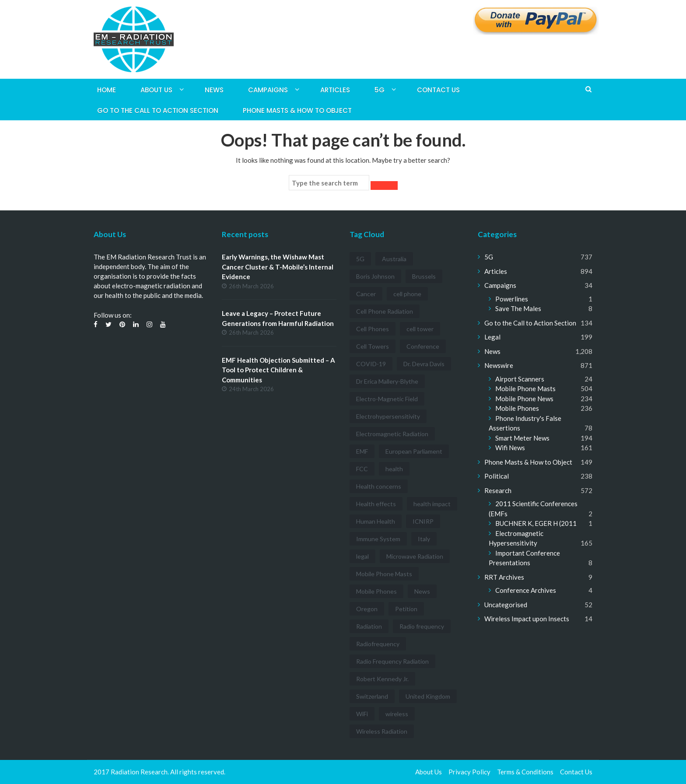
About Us (156, 90)
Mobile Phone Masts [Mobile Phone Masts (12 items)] (384, 574)
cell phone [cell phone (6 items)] (407, 294)
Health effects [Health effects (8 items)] (376, 504)
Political (497, 476)
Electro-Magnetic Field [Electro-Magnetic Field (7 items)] (387, 399)
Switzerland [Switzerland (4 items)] (372, 696)
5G (380, 90)
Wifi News (510, 448)
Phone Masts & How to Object (297, 110)
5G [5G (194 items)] (360, 259)
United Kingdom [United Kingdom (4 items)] (428, 696)
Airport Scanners (520, 379)
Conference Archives (526, 590)
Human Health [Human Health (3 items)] (376, 521)
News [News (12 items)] (422, 591)
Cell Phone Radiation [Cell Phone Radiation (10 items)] (385, 311)
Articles (335, 90)
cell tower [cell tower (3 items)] (420, 329)
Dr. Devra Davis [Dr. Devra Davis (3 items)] (424, 364)
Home (107, 90)
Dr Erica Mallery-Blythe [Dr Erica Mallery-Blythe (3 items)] (387, 381)
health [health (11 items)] (394, 469)
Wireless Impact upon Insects (527, 619)
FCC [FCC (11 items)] (362, 469)
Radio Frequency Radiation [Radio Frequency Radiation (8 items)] (392, 661)
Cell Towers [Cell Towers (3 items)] (373, 346)
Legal (492, 337)
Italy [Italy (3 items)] (424, 539)
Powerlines (512, 299)
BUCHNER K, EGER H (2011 (536, 523)
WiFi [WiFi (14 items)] (362, 714)
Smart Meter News (522, 438)
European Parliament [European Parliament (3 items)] (414, 451)
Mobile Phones (517, 408)
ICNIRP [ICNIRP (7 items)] (423, 521)
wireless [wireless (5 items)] (397, 714)
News (214, 90)
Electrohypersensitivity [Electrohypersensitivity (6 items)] (388, 416)
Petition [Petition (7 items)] (406, 609)
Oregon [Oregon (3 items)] (367, 609)
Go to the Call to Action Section (158, 110)
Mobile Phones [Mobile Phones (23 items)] (376, 591)
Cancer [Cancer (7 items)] (366, 294)
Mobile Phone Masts (525, 388)
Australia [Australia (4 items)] (394, 259)
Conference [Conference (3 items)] (423, 346)
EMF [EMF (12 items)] (362, 451)
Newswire (499, 365)
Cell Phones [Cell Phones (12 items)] (373, 329)
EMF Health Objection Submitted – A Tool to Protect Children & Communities (278, 370)
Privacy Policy (469, 772)
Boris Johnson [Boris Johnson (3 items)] (375, 276)
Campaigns (268, 90)
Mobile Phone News (524, 399)
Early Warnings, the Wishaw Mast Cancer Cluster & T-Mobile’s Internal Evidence (278, 267)
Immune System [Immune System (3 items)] (378, 539)
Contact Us (438, 90)
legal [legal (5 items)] (362, 556)
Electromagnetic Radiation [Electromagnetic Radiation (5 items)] (392, 434)
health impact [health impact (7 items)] (432, 504)
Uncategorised (506, 605)
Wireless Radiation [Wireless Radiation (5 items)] (382, 731)
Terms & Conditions (525, 772)
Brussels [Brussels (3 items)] (424, 276)
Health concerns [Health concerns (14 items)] (379, 486)
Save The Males (518, 308)
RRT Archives (504, 577)
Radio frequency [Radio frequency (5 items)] (422, 626)
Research (498, 490)
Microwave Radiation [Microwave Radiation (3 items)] (415, 556)
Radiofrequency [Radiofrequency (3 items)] (378, 644)
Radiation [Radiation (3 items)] (369, 626)
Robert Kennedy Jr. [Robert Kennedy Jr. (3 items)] (382, 679)
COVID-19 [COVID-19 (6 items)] (371, 364)
